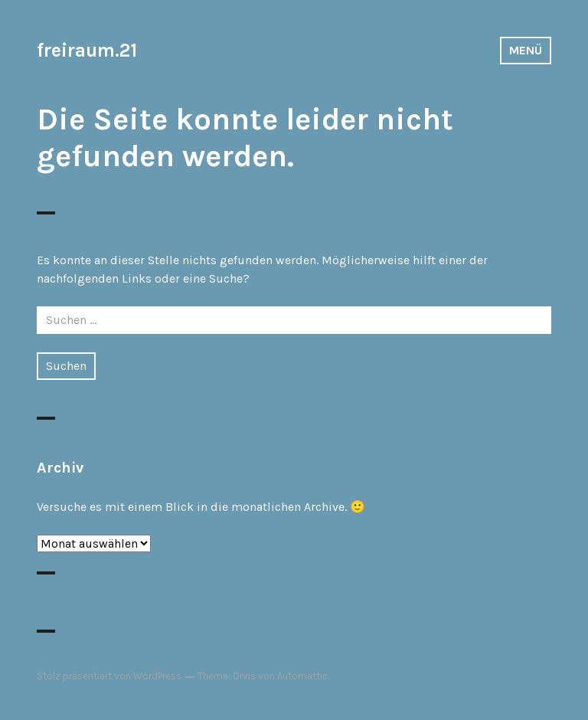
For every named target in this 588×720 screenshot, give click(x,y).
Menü (526, 50)
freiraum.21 (87, 50)
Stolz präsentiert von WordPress (109, 676)
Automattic (302, 676)
